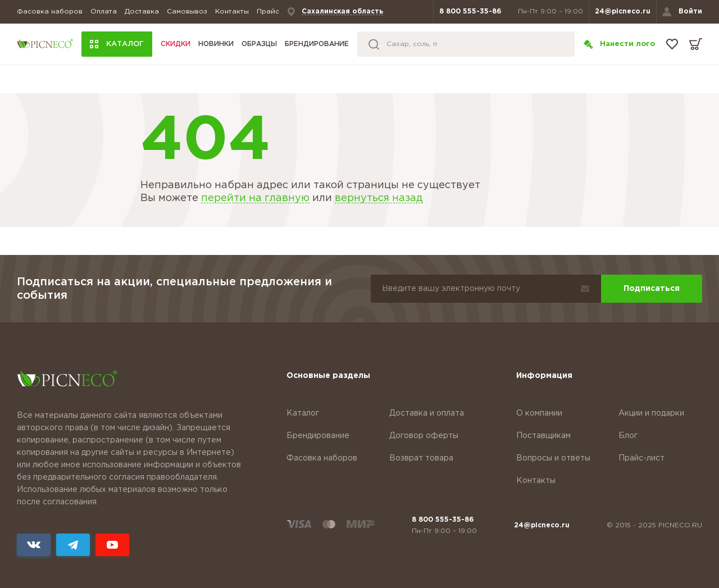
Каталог (303, 413)
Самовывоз (187, 12)
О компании (539, 413)
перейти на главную (255, 198)
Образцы (259, 44)
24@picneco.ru (623, 12)
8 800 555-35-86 (470, 12)
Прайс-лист (641, 458)
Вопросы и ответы (553, 458)
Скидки (176, 44)
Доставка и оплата (427, 413)
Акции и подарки (651, 413)
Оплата (104, 12)
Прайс (268, 12)
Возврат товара (421, 458)
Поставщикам (543, 436)
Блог (628, 436)
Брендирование (317, 44)
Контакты (232, 12)
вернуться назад (379, 198)
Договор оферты (424, 436)
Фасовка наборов (50, 12)
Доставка (142, 12)
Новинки (216, 44)
